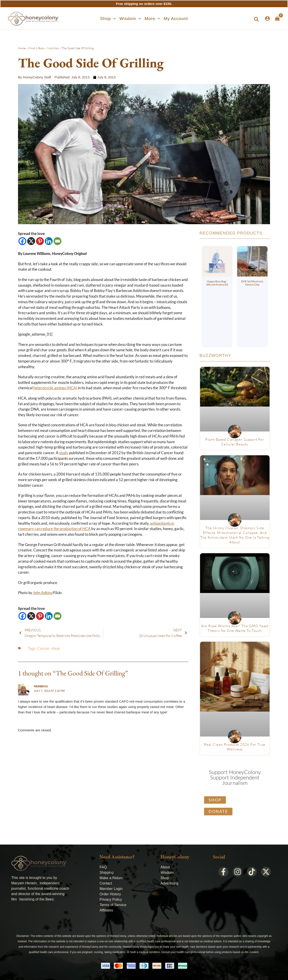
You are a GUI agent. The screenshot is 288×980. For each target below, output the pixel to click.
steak (56, 648)
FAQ (103, 867)
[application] (113, 19)
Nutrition (53, 48)
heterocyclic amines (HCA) (55, 388)
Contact (106, 883)
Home (22, 48)
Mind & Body (36, 48)
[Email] (57, 241)
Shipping (106, 873)
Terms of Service (113, 905)
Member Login (111, 889)
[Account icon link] (267, 19)
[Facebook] (22, 241)
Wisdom (167, 873)
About (165, 867)
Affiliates (106, 910)
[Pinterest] (40, 241)
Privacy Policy (111, 899)
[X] (31, 241)
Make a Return (111, 878)
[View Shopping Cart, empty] (277, 18)
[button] (108, 19)
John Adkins (42, 593)
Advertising (169, 883)
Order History (110, 894)
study (64, 453)
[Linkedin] (49, 241)
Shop (165, 878)
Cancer (43, 648)
